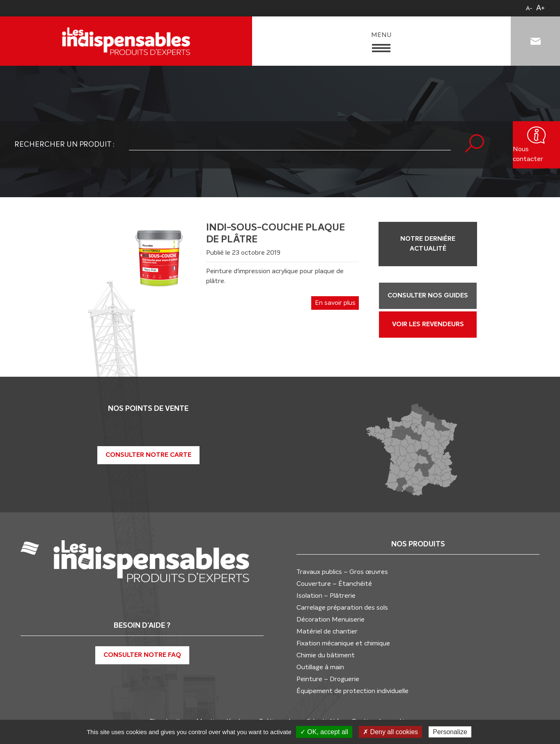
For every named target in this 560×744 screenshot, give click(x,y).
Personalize (450, 732)
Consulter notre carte (148, 455)
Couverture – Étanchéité (334, 583)
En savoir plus (335, 303)
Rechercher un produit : (64, 145)
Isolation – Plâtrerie (326, 595)
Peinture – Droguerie (328, 679)
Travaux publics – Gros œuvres (342, 571)
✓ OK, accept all (324, 732)
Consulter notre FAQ (142, 655)
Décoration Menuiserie (330, 619)
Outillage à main (320, 667)
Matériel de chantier (327, 631)
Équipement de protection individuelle (352, 691)
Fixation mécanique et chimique (343, 643)
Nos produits (418, 544)
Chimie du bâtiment (326, 655)
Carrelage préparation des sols (342, 607)
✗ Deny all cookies (390, 732)
